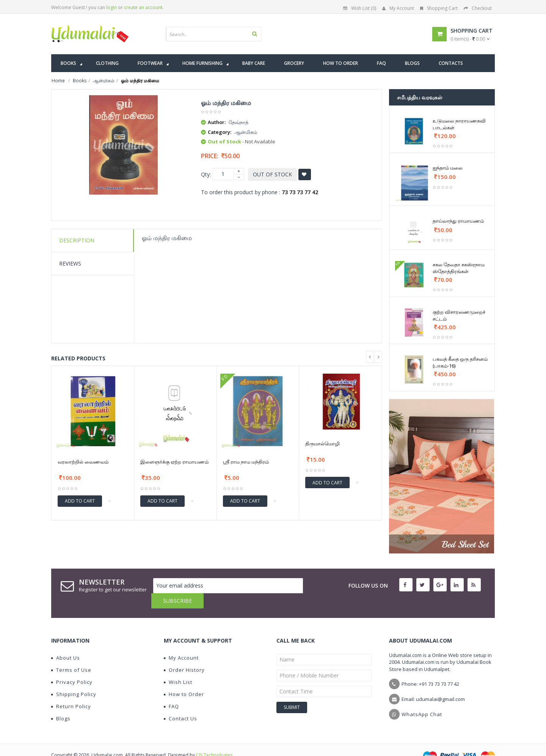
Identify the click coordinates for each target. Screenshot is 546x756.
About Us (66, 643)
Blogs (61, 703)
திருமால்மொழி (322, 443)
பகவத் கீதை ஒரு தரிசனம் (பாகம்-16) (460, 362)
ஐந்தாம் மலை (448, 168)
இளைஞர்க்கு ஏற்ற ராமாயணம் (174, 462)
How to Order (184, 679)
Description (77, 240)
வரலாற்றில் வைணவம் (83, 462)
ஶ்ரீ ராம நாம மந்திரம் (246, 462)
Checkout (478, 8)
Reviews (70, 263)
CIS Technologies (214, 740)
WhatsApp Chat (422, 699)
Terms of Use (71, 655)
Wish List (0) (360, 8)
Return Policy (71, 691)
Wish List (178, 667)
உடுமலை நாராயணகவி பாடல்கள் (459, 124)
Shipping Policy (74, 679)
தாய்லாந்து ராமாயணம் (458, 221)
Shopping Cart (439, 8)
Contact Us (180, 703)
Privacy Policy (72, 667)
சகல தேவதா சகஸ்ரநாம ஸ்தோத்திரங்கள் (459, 268)
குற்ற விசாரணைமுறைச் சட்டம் (459, 315)
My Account (398, 8)
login (111, 7)
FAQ (171, 691)
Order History (184, 655)
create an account (143, 7)
